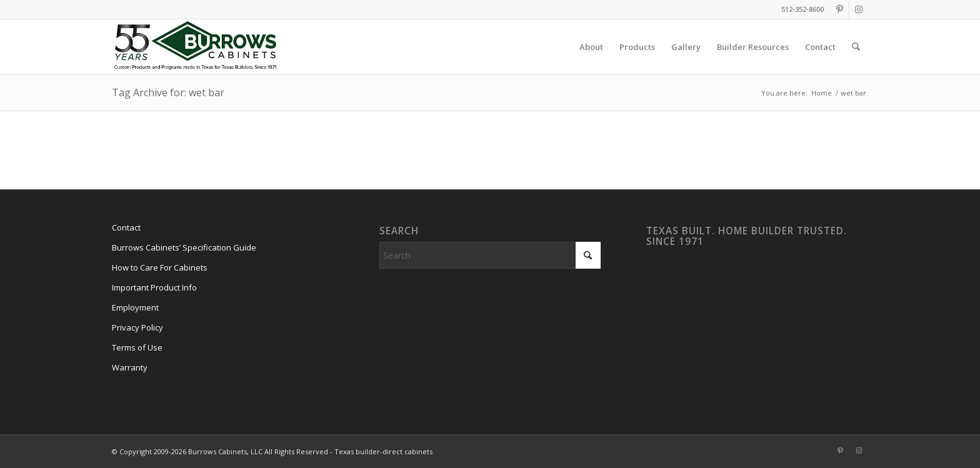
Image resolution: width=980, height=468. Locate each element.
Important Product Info (154, 287)
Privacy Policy (137, 327)
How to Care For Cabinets (160, 267)
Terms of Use (137, 347)
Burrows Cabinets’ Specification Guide (184, 247)
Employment (135, 307)
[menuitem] (591, 47)
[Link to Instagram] (859, 9)
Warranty (130, 367)
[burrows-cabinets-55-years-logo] (195, 47)
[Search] (856, 47)
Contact (126, 227)
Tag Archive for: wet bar (168, 92)
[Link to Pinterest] (840, 9)
